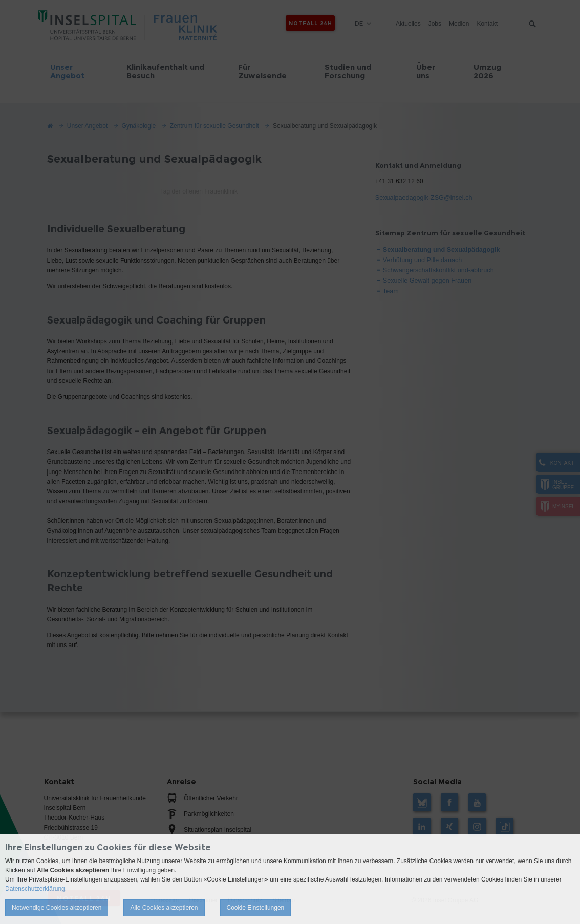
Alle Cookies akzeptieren (164, 908)
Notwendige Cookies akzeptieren (57, 908)
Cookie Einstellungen (256, 908)
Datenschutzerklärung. (36, 889)
